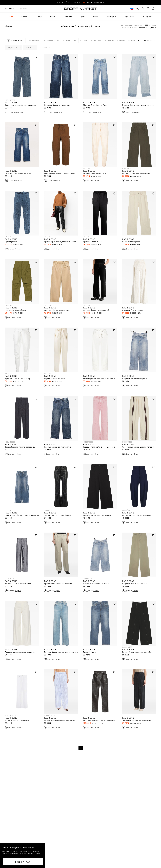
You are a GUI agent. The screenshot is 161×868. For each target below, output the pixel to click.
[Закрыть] (21, 48)
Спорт (96, 16)
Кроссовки (68, 16)
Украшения (129, 16)
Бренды (24, 16)
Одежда (39, 16)
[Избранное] (148, 9)
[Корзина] (153, 9)
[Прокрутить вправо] (138, 40)
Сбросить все (45, 47)
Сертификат (147, 16)
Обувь (53, 16)
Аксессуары (111, 16)
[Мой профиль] (137, 9)
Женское (9, 9)
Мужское (23, 9)
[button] (143, 9)
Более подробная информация (30, 853)
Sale (11, 16)
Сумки (83, 16)
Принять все (23, 862)
